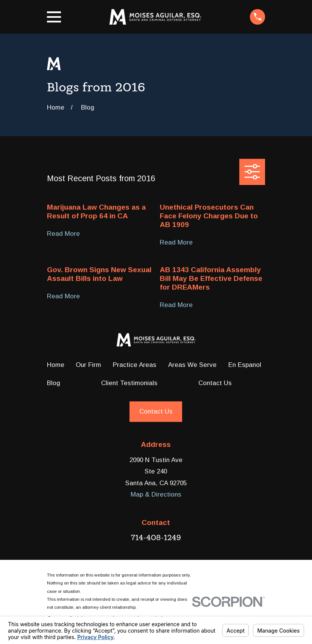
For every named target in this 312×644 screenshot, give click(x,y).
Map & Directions (156, 494)
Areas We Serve (192, 365)
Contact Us (215, 383)
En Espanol (245, 365)
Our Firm (88, 365)
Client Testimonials (129, 383)
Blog (54, 383)
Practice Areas (135, 365)
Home (56, 365)
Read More (63, 234)
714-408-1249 (156, 537)
